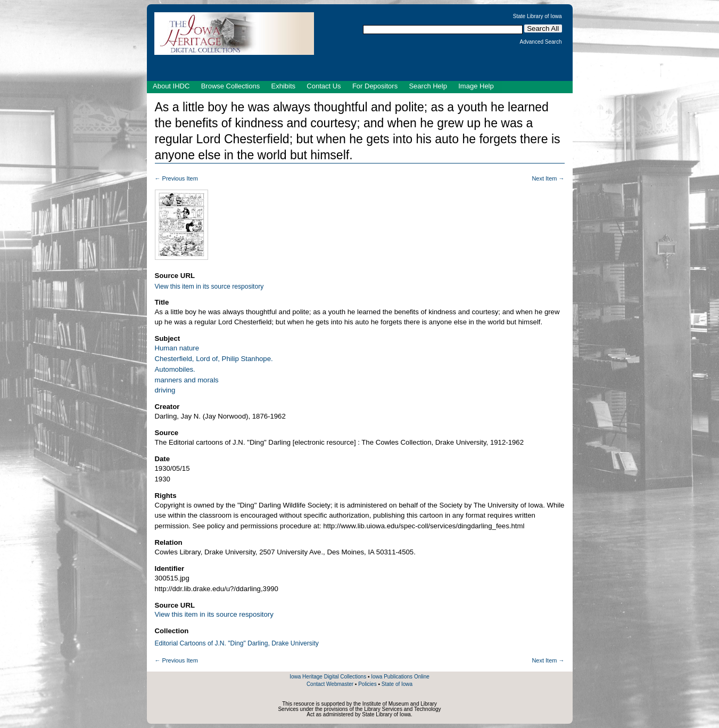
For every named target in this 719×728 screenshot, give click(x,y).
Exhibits (283, 86)
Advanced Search (541, 42)
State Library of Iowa (538, 17)
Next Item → (548, 178)
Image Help (476, 86)
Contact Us (324, 86)
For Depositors (375, 86)
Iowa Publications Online (400, 677)
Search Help (428, 86)
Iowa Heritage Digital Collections (328, 677)
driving (165, 390)
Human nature (177, 348)
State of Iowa (397, 684)
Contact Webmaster (330, 684)
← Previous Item (176, 178)
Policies (367, 684)
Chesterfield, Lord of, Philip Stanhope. (214, 359)
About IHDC (171, 86)
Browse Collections (231, 86)
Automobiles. (175, 369)
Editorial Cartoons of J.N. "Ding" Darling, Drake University (237, 643)
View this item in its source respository (209, 287)
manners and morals (187, 380)
